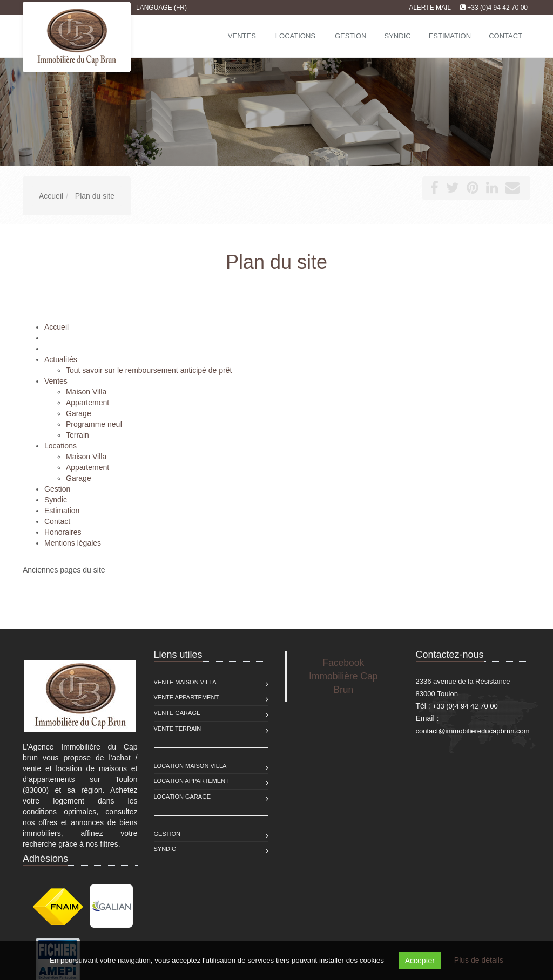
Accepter (420, 961)
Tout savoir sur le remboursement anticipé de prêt (149, 370)
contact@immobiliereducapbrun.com (473, 731)
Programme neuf (94, 424)
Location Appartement (191, 781)
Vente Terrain (178, 729)
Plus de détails (479, 960)
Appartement (87, 403)
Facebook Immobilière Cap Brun (343, 676)
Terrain (77, 435)
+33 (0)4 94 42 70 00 (497, 8)
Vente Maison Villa (185, 682)
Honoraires (63, 532)
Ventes (242, 36)
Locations (295, 36)
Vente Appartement (187, 697)
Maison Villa (86, 392)
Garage (79, 413)
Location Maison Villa (190, 766)
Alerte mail (430, 8)
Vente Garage (177, 713)
